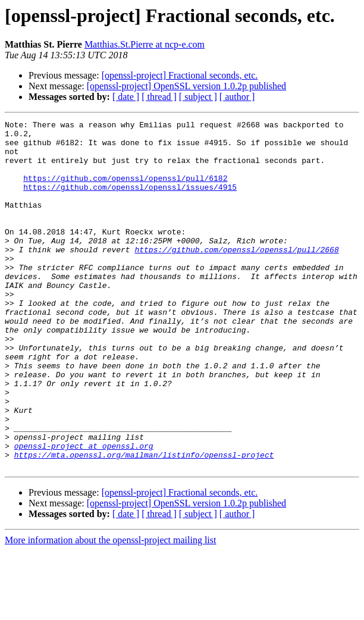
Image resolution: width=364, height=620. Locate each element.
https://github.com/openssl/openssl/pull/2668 (236, 276)
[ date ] (126, 97)
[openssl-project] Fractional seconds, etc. (180, 75)
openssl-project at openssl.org (84, 512)
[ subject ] (198, 97)
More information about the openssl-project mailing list (110, 610)
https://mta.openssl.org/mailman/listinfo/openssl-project (144, 522)
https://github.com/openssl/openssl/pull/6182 (125, 190)
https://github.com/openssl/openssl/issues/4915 (130, 201)
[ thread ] (159, 97)
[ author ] (237, 97)
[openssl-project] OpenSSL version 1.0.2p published (186, 86)
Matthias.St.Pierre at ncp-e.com (145, 44)
